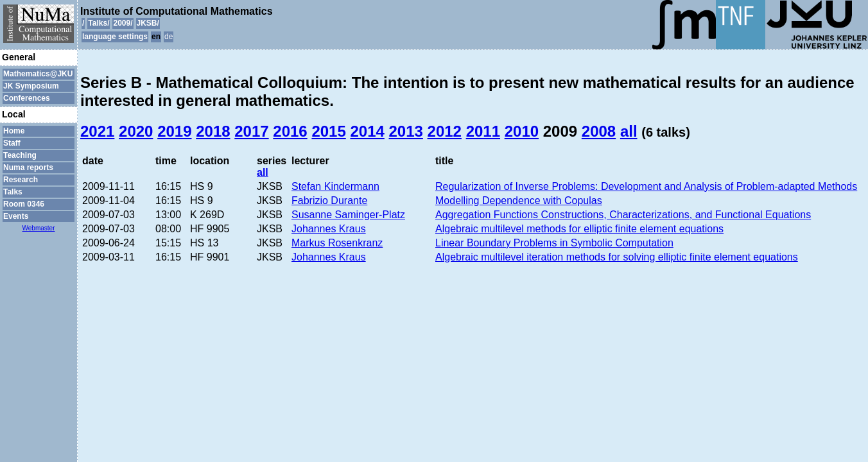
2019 (174, 131)
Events (16, 216)
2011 (483, 131)
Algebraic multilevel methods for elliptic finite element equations (579, 229)
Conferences (27, 98)
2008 (599, 131)
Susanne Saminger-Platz (348, 215)
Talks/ (99, 23)
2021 (97, 131)
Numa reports (28, 167)
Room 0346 (24, 204)
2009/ (123, 23)
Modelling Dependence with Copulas (519, 201)
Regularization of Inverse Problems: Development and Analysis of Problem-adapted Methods (646, 186)
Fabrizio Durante (329, 201)
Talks (13, 192)
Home (14, 131)
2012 (445, 131)
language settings (115, 37)
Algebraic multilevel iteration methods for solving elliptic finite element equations (617, 257)
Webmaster (39, 228)
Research (21, 180)
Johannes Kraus (329, 229)
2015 (328, 131)
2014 (367, 131)
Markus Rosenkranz (337, 243)
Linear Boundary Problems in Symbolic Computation (554, 243)
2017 (251, 131)
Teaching (20, 155)
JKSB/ (148, 23)
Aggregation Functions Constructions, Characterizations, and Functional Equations (623, 215)
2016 (290, 131)
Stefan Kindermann (335, 186)
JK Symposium (31, 86)
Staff (12, 143)
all (629, 131)
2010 (522, 131)
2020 (136, 131)
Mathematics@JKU (38, 74)
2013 (406, 131)
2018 (213, 131)
